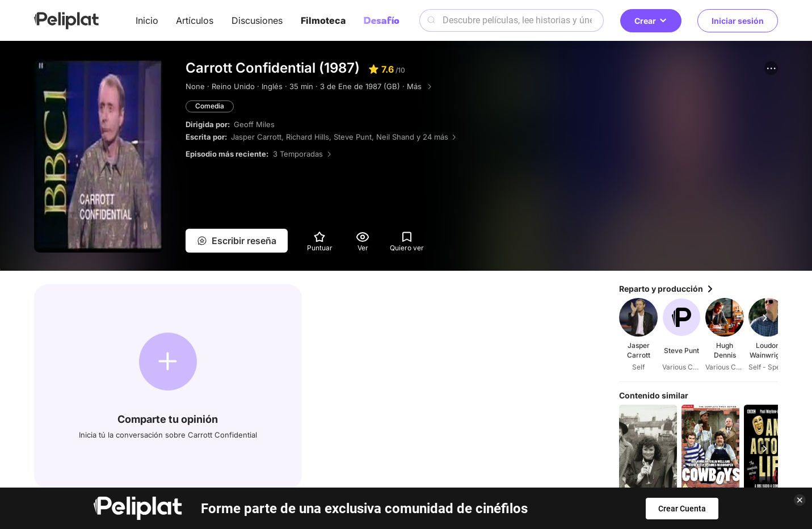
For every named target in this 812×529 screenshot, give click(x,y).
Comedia (210, 106)
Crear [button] (651, 21)
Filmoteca (323, 20)
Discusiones (257, 20)
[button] (771, 68)
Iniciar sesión (738, 21)
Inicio (147, 20)
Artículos (195, 20)
